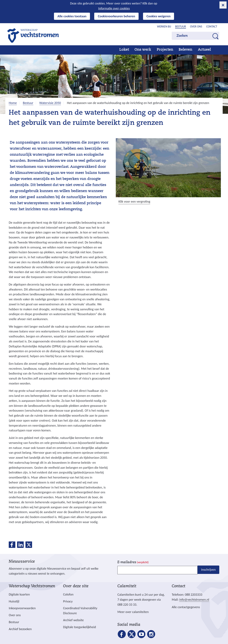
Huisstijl (14, 601)
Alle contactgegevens (186, 607)
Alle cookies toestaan (72, 16)
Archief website (73, 620)
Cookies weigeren (159, 16)
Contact (212, 26)
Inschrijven (208, 570)
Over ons (196, 26)
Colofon (68, 594)
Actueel (204, 50)
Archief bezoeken (20, 629)
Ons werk (143, 50)
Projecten (165, 50)
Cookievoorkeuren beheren (116, 16)
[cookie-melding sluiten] (223, 5)
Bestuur (181, 26)
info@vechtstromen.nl (194, 600)
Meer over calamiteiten (133, 612)
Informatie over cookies (114, 8)
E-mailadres (133, 562)
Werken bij (164, 26)
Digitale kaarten (19, 594)
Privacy (68, 601)
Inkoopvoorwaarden (22, 608)
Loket (124, 50)
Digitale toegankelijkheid (79, 627)
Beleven (185, 50)
